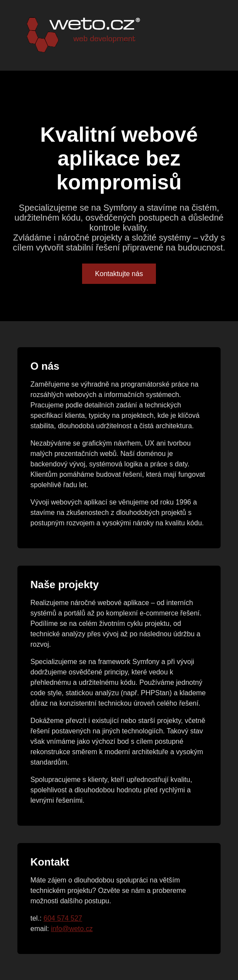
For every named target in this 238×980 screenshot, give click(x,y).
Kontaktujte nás (119, 274)
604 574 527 (63, 918)
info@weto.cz (72, 929)
